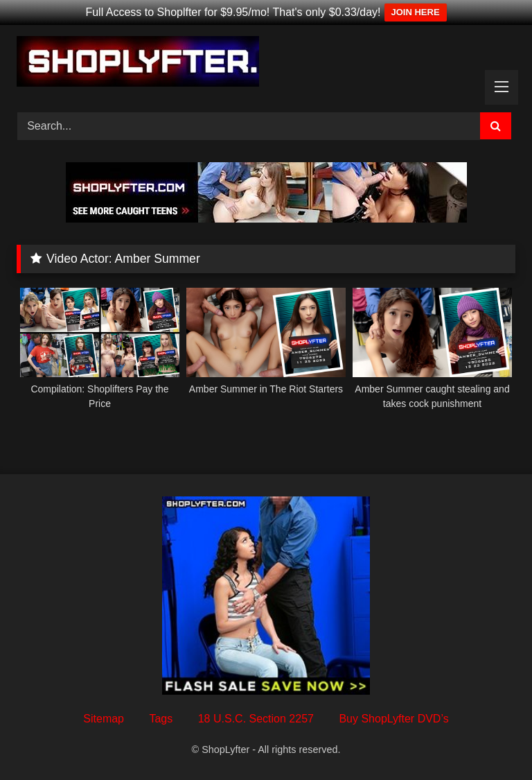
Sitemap (104, 719)
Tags (161, 719)
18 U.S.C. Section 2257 (256, 719)
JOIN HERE (416, 12)
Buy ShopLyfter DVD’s (393, 719)
